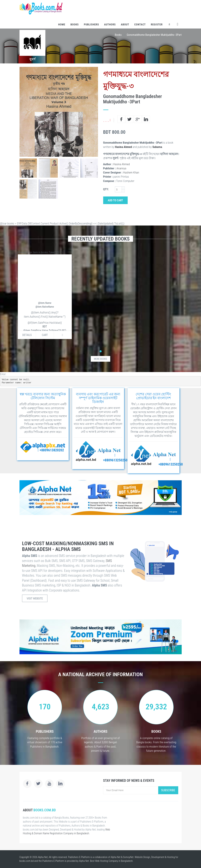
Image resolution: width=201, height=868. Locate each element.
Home (62, 25)
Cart (45, 335)
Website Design (143, 857)
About (125, 25)
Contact (140, 25)
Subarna (157, 147)
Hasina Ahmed (123, 147)
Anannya (121, 168)
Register (157, 25)
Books (75, 25)
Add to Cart (115, 200)
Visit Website (35, 599)
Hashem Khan (131, 172)
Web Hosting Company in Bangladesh (114, 861)
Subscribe (168, 790)
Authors (110, 25)
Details (27, 335)
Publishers (91, 25)
